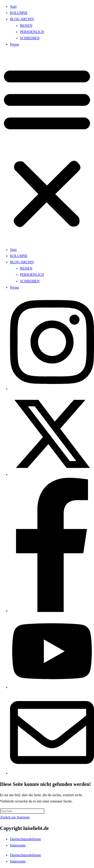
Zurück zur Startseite (15, 817)
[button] (47, 147)
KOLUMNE (19, 13)
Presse (15, 44)
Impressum (18, 845)
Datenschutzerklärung (25, 839)
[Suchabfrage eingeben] (22, 811)
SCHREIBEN (30, 38)
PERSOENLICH (32, 32)
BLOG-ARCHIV (22, 19)
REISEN (26, 26)
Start (13, 7)
